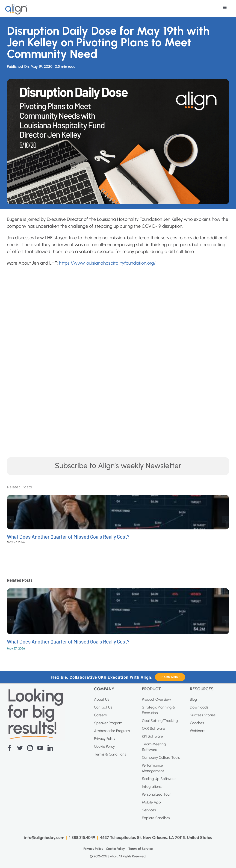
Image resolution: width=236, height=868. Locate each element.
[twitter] (20, 748)
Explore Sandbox (156, 818)
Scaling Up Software (159, 779)
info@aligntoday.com (44, 838)
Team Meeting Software (154, 747)
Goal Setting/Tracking (160, 721)
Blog (193, 699)
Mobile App (151, 802)
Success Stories (203, 715)
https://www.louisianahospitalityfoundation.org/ (107, 263)
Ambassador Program (112, 731)
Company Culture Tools (161, 757)
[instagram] (30, 748)
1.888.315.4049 (82, 838)
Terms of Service (141, 849)
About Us (102, 699)
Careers (100, 715)
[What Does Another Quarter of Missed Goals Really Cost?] (118, 498)
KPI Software (152, 736)
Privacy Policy (105, 739)
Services (149, 810)
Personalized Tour (156, 794)
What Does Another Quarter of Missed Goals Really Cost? (68, 537)
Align (114, 856)
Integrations (152, 787)
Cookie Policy (104, 746)
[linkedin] (50, 748)
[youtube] (40, 748)
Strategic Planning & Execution (158, 710)
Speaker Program (108, 723)
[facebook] (10, 748)
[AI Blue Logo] (16, 6)
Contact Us (103, 707)
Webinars (198, 731)
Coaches (197, 723)
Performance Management (153, 768)
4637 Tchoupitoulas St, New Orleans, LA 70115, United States (156, 838)
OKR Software (153, 728)
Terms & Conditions (110, 754)
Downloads (199, 707)
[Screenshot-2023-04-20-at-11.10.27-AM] (36, 691)
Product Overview (156, 699)
